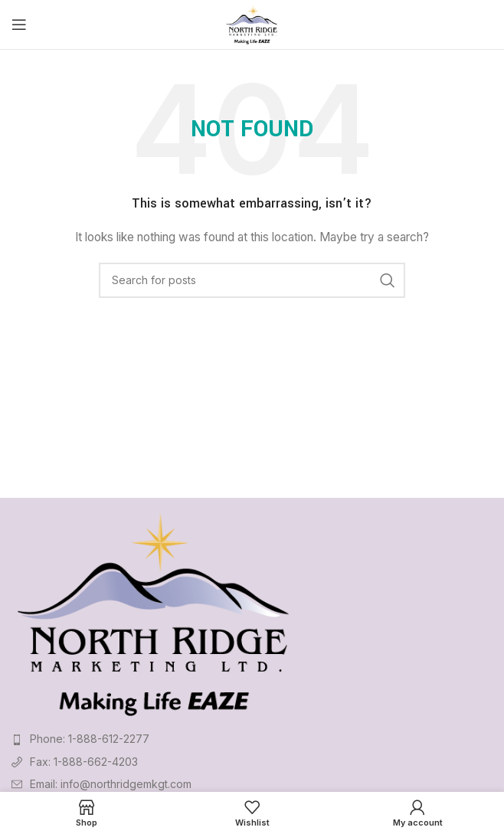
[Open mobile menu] (19, 25)
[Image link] (154, 612)
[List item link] (252, 739)
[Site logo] (252, 23)
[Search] (252, 280)
